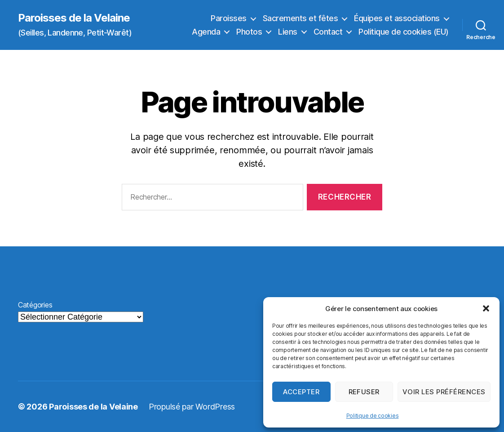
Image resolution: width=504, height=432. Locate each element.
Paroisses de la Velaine (74, 18)
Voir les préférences (444, 392)
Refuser (364, 392)
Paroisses (229, 18)
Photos (249, 32)
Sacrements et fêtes (301, 18)
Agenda (206, 32)
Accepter (301, 392)
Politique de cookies (373, 416)
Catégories (35, 305)
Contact (328, 32)
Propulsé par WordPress (192, 407)
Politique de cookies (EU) (404, 32)
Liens (288, 32)
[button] (486, 308)
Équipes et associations (397, 18)
